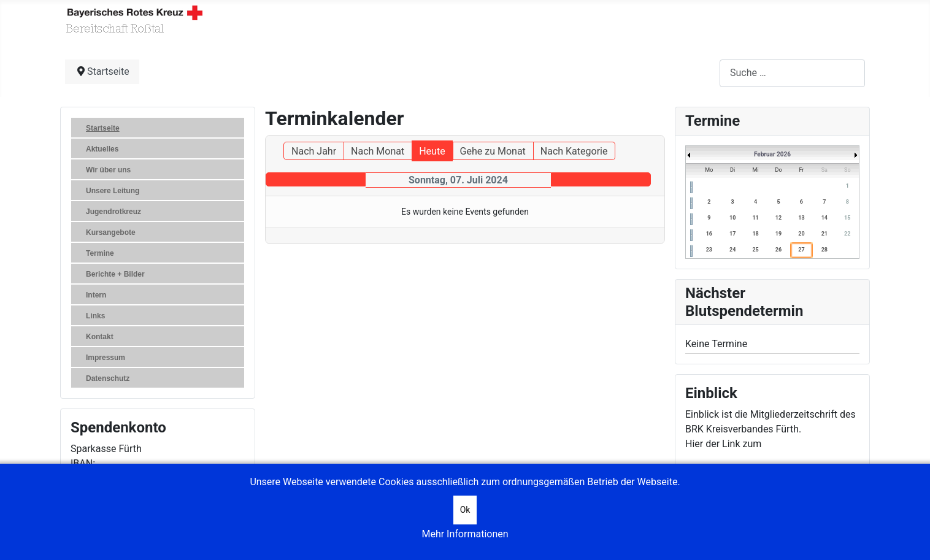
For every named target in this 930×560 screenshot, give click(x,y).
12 (778, 218)
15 (847, 218)
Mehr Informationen (465, 534)
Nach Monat (378, 151)
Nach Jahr (314, 151)
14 (824, 218)
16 (709, 234)
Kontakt (100, 337)
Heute (432, 151)
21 (824, 234)
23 (709, 250)
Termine (100, 253)
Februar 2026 (772, 154)
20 (801, 234)
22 (847, 234)
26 (778, 250)
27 (801, 250)
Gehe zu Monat (493, 151)
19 (778, 234)
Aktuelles (102, 149)
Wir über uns (108, 170)
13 (801, 218)
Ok (465, 510)
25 (755, 250)
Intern (96, 295)
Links (95, 316)
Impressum (106, 358)
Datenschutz (108, 378)
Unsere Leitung (113, 191)
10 (732, 218)
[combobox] (792, 73)
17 (732, 234)
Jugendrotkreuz (113, 212)
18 (755, 234)
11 (755, 218)
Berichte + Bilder (115, 274)
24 (732, 250)
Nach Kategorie (574, 151)
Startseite (103, 128)
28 (824, 250)
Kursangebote (111, 232)
